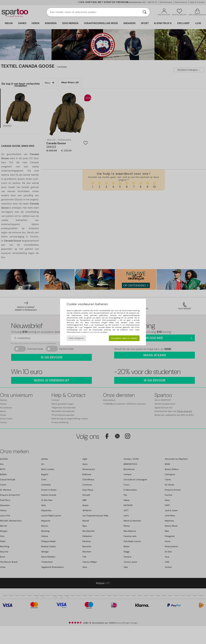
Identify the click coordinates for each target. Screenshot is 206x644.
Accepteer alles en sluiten (124, 338)
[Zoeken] (145, 12)
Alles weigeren (76, 338)
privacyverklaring (95, 332)
